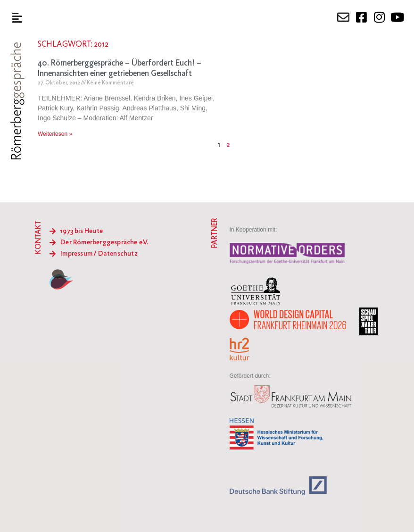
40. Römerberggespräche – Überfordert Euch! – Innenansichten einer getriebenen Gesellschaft (120, 69)
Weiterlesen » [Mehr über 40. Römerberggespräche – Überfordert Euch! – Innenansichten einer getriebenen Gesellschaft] (55, 134)
